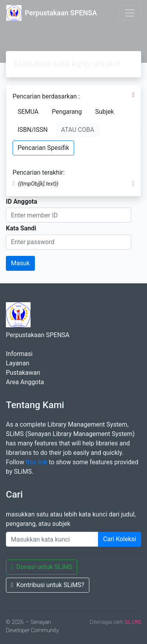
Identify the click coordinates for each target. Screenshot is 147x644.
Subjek (105, 112)
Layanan (18, 363)
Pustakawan (23, 373)
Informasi (19, 354)
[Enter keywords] (52, 539)
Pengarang (67, 112)
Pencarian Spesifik (43, 148)
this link (37, 462)
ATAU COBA (78, 130)
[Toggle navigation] (130, 13)
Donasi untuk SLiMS (42, 567)
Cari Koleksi (120, 539)
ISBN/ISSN (33, 130)
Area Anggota (25, 382)
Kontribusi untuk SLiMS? (48, 585)
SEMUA (28, 112)
